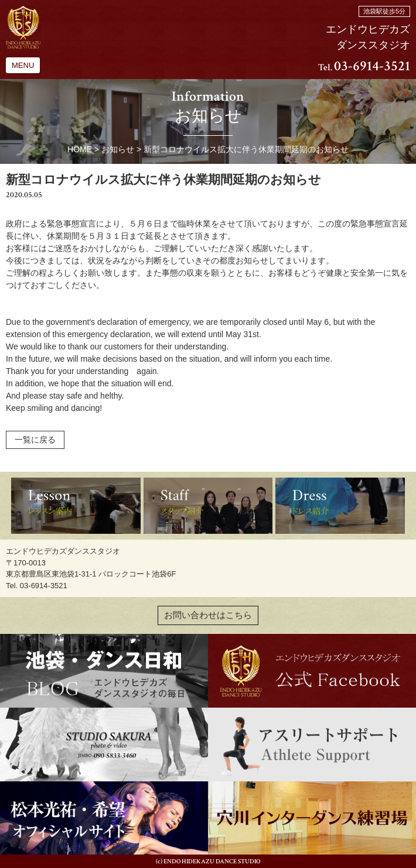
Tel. (364, 68)
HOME (80, 149)
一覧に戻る (35, 440)
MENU (23, 65)
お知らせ (118, 149)
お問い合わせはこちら (208, 615)
